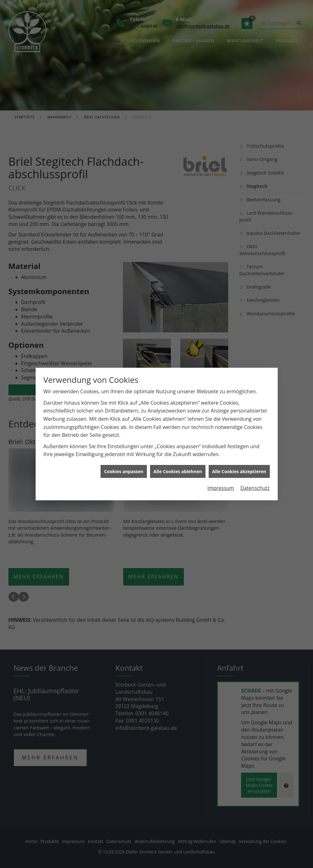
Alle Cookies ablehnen (178, 459)
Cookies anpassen (124, 459)
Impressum (221, 476)
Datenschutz (255, 476)
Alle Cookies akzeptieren (239, 459)
